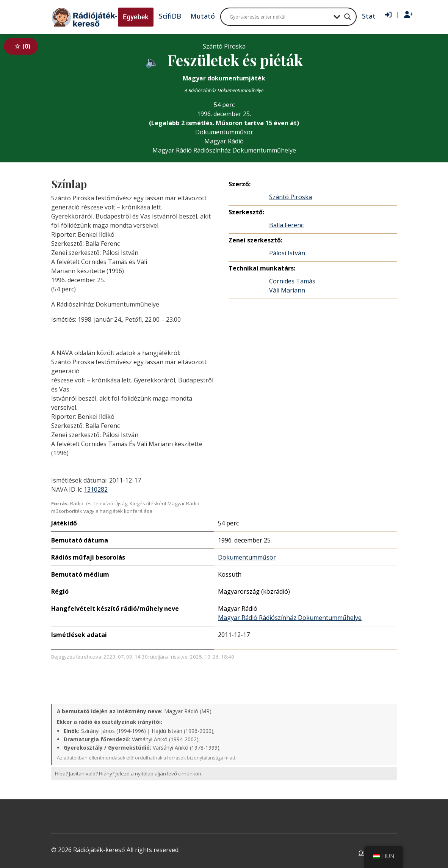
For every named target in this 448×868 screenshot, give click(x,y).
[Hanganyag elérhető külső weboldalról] (152, 61)
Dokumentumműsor (224, 132)
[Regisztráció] (408, 15)
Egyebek (136, 17)
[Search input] (280, 17)
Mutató (203, 16)
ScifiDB (170, 16)
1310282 (96, 489)
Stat (369, 16)
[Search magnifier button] (348, 17)
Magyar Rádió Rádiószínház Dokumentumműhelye (224, 150)
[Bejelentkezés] (388, 15)
